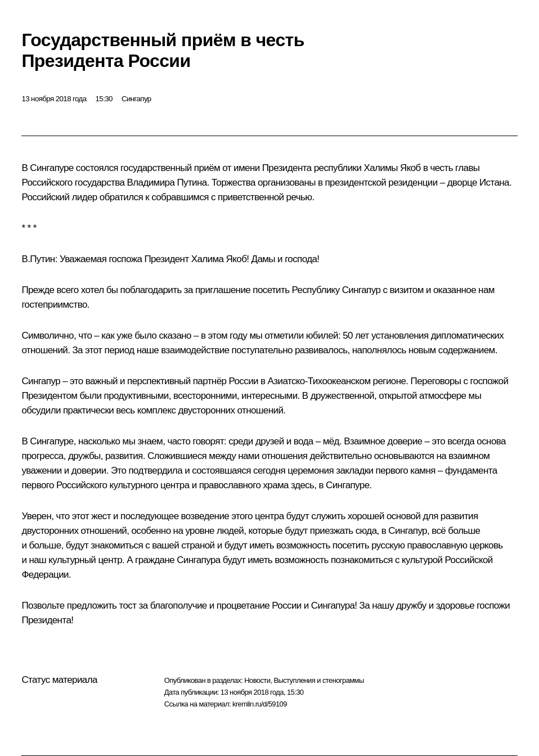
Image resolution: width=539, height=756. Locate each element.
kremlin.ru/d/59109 (260, 704)
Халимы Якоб (392, 168)
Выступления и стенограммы (318, 680)
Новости (257, 680)
